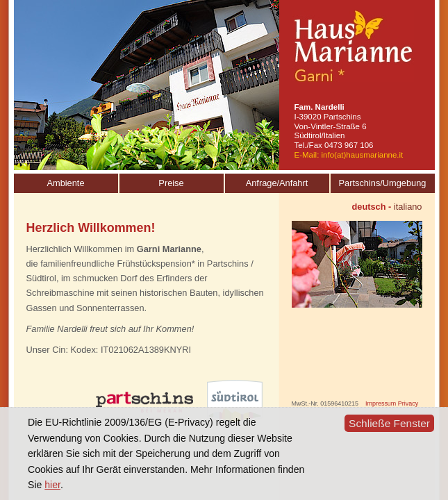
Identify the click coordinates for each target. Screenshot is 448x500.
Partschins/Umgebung (383, 183)
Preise (171, 183)
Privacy (408, 403)
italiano (408, 207)
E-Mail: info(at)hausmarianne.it (349, 155)
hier (52, 485)
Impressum (381, 403)
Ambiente (65, 183)
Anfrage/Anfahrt (277, 183)
